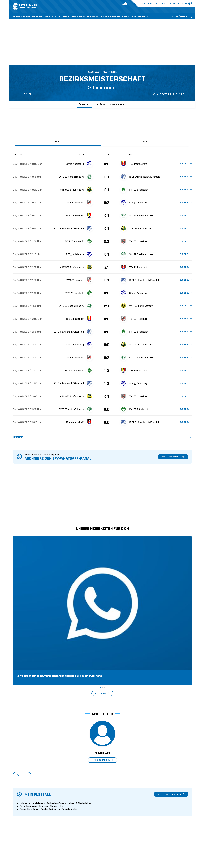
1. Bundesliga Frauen (115, 815)
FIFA (38, 847)
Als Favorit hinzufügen (169, 94)
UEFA (30, 847)
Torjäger (100, 104)
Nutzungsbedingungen (152, 847)
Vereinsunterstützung (23, 810)
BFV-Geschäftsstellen (69, 810)
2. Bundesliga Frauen (115, 819)
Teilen (25, 94)
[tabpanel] (102, 296)
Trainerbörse (65, 815)
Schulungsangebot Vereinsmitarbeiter (77, 806)
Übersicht (84, 104)
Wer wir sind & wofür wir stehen (29, 797)
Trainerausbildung (68, 801)
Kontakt (17, 819)
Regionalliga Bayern (114, 810)
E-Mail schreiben (102, 672)
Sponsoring (19, 806)
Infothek (160, 4)
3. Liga (107, 806)
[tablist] (102, 141)
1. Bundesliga (111, 797)
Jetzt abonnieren (173, 457)
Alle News (102, 605)
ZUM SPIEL (186, 164)
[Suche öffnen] (182, 16)
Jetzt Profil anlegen (171, 706)
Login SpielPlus (66, 819)
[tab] (58, 141)
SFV (15, 847)
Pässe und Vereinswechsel (71, 797)
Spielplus (147, 4)
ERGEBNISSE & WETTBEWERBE (28, 16)
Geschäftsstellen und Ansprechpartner (32, 801)
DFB (22, 847)
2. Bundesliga (111, 801)
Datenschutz (172, 847)
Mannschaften (118, 104)
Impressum (187, 847)
